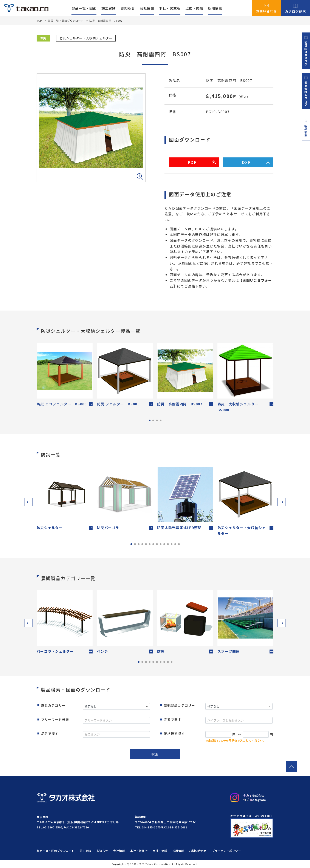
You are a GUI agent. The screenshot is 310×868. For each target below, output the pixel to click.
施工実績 (109, 8)
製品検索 (306, 128)
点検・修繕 (194, 8)
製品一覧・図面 (84, 8)
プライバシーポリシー (226, 851)
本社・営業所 (170, 8)
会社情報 (147, 8)
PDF (202, 162)
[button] (29, 502)
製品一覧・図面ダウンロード (66, 21)
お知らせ (128, 8)
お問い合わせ (267, 8)
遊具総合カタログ (306, 51)
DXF (256, 162)
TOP (39, 21)
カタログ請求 (296, 8)
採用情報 (215, 8)
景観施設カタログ (306, 91)
